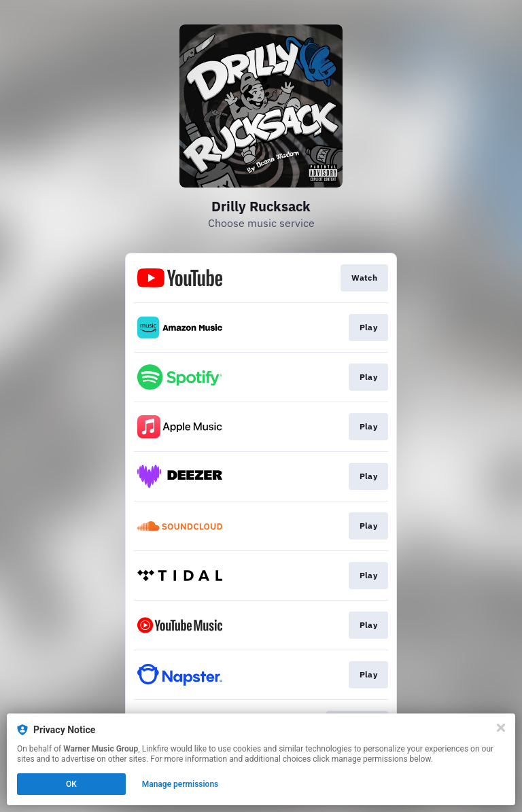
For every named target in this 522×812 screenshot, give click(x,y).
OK (71, 784)
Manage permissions (180, 784)
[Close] (501, 728)
